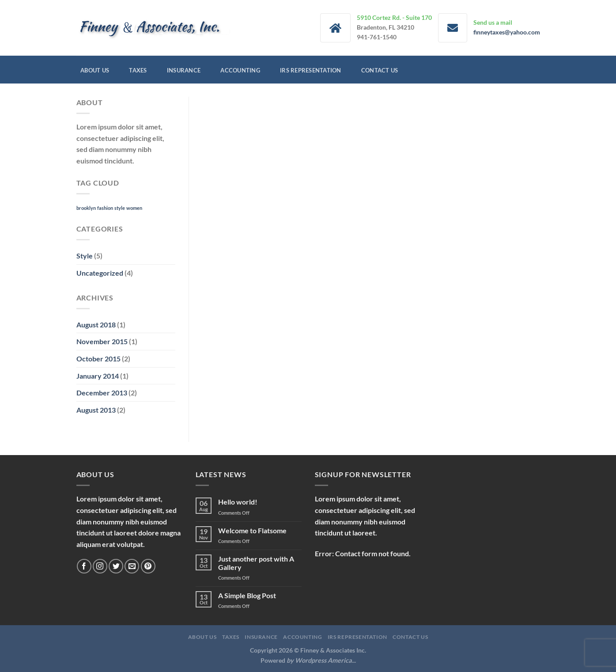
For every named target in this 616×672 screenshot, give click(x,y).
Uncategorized (100, 273)
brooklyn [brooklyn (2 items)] (86, 208)
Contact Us (380, 70)
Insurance (184, 70)
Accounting (240, 70)
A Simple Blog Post (247, 595)
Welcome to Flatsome (252, 530)
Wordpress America (323, 660)
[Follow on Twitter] (116, 566)
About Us (95, 70)
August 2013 (96, 410)
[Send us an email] (132, 566)
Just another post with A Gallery (256, 563)
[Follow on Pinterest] (148, 566)
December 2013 (102, 393)
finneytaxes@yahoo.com (507, 32)
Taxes (138, 70)
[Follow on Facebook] (84, 566)
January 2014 (98, 376)
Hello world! (238, 502)
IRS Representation (311, 70)
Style (85, 256)
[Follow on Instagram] (100, 566)
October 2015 (98, 359)
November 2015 (102, 341)
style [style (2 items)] (120, 208)
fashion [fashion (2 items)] (105, 208)
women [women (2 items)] (134, 208)
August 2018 (96, 325)
